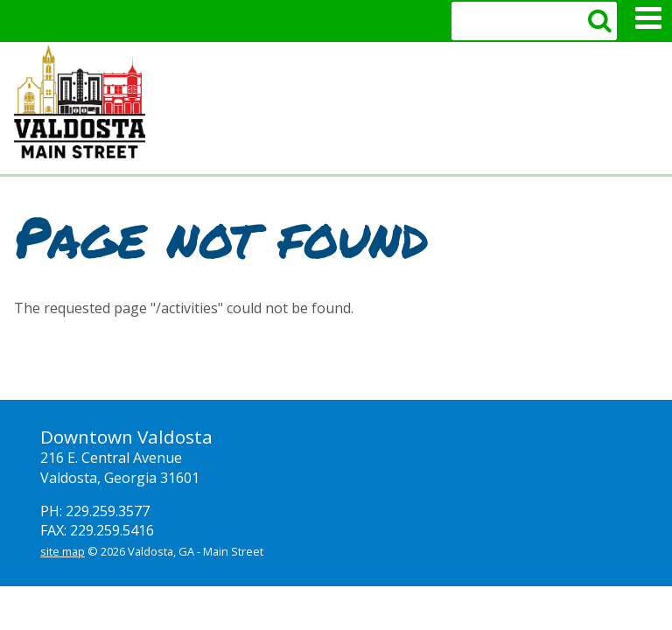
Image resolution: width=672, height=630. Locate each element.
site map (63, 551)
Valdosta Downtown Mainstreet (80, 101)
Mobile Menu (648, 18)
